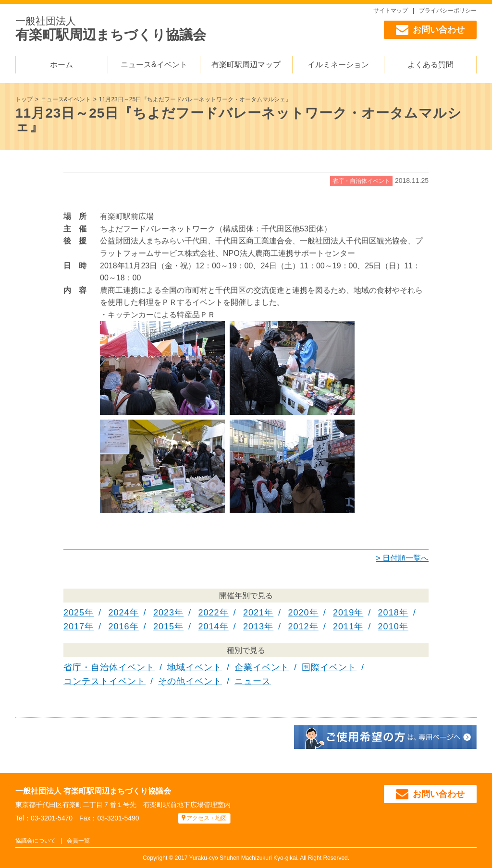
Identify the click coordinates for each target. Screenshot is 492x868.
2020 (299, 613)
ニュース (253, 681)
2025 (74, 613)
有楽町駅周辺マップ (246, 65)
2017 (74, 627)
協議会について (36, 841)
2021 (254, 613)
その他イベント (190, 681)
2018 (389, 613)
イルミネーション (338, 65)
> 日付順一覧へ (402, 558)
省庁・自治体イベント (361, 181)
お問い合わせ (430, 30)
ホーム (61, 65)
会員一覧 (78, 841)
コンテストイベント (105, 681)
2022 (209, 613)
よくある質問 (430, 65)
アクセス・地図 (207, 818)
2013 (254, 627)
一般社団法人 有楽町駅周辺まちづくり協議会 (93, 791)
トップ (24, 99)
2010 (389, 627)
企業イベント (262, 667)
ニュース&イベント (154, 65)
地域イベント (195, 667)
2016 (119, 627)
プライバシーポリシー (448, 11)
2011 (344, 627)
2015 (164, 627)
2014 (209, 627)
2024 (119, 613)
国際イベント (329, 667)
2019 (344, 613)
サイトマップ (391, 11)
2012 (299, 627)
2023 (164, 613)
